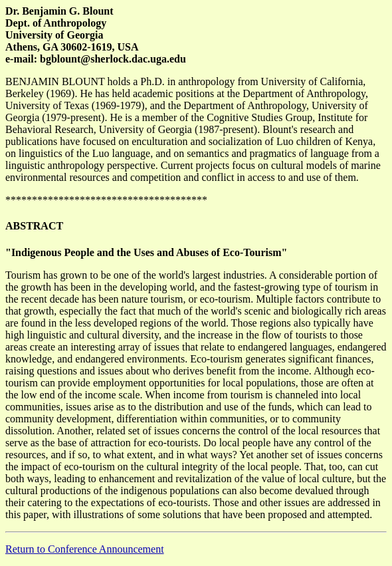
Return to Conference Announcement (85, 549)
